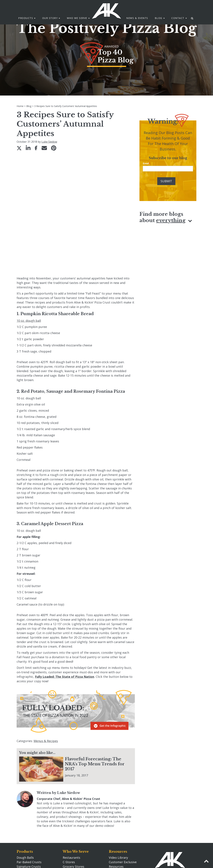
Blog (113, 847)
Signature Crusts (29, 816)
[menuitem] (192, 18)
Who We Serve (76, 801)
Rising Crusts (26, 825)
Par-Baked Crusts (29, 812)
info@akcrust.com (168, 843)
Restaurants (71, 807)
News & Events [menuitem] (137, 18)
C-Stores (69, 812)
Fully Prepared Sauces (32, 829)
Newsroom (117, 820)
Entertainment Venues (79, 820)
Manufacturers (73, 829)
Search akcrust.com (123, 825)
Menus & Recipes (46, 690)
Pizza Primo (25, 834)
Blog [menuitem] (159, 18)
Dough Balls (25, 807)
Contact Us (165, 824)
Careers (68, 844)
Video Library (118, 807)
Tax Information (120, 838)
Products (25, 801)
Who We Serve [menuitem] (77, 18)
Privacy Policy (118, 834)
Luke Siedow (49, 142)
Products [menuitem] (26, 18)
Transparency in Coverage (128, 829)
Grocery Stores (73, 816)
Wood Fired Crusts (30, 820)
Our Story (72, 838)
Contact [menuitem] (178, 18)
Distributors (72, 825)
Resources (118, 801)
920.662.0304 (164, 839)
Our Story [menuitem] (50, 18)
